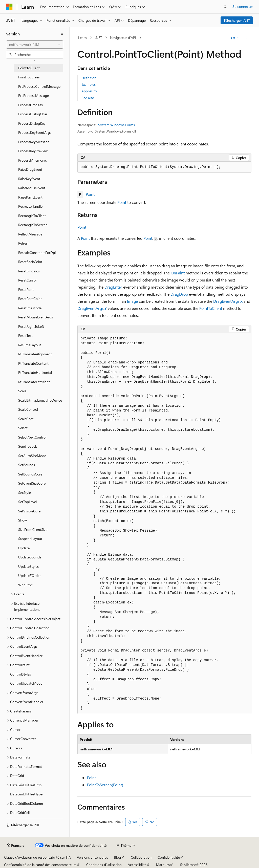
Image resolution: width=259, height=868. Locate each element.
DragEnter (113, 287)
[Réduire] (62, 34)
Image (132, 301)
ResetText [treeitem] (25, 335)
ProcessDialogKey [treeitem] (32, 123)
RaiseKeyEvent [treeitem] (29, 179)
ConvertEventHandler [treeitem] (27, 702)
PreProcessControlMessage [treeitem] (39, 86)
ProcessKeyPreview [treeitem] (33, 151)
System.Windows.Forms (116, 125)
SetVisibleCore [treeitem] (29, 511)
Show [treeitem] (23, 520)
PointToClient (211, 308)
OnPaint (178, 273)
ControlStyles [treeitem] (20, 674)
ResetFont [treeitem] (26, 289)
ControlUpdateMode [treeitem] (26, 683)
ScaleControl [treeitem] (28, 409)
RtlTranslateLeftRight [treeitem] (34, 382)
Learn (82, 38)
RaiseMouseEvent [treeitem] (32, 188)
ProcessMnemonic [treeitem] (33, 160)
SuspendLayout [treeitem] (30, 539)
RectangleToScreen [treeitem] (33, 225)
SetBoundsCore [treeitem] (30, 474)
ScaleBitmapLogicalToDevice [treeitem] (40, 400)
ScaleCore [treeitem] (26, 419)
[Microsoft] (9, 7)
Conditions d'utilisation (104, 865)
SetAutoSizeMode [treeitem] (32, 456)
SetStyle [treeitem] (25, 493)
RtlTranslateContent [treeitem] (33, 363)
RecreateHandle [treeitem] (30, 206)
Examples (89, 84)
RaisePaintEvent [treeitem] (30, 197)
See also (88, 98)
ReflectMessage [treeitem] (30, 234)
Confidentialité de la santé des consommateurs (40, 865)
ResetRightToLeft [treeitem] (31, 326)
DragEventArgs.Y (92, 308)
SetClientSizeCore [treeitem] (32, 483)
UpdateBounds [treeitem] (30, 557)
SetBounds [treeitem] (27, 465)
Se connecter (243, 6)
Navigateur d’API (123, 38)
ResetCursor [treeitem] (28, 280)
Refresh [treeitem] (24, 243)
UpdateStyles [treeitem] (28, 566)
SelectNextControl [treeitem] (32, 437)
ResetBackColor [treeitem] (30, 262)
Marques (163, 865)
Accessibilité (137, 865)
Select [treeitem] (23, 428)
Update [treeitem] (24, 548)
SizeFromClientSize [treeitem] (33, 529)
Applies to (89, 91)
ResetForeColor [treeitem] (30, 299)
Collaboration (141, 857)
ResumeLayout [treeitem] (30, 345)
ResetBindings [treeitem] (29, 271)
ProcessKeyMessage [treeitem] (34, 142)
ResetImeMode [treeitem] (30, 308)
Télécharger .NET (237, 20)
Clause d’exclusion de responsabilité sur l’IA (37, 857)
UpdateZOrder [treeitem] (29, 576)
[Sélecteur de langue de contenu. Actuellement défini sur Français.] (16, 845)
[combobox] (35, 45)
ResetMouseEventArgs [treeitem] (36, 317)
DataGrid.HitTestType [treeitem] (26, 794)
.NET (99, 38)
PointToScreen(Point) (105, 785)
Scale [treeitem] (22, 391)
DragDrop (179, 294)
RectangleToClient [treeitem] (32, 216)
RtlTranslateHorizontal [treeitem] (35, 372)
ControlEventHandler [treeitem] (26, 656)
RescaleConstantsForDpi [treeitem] (37, 253)
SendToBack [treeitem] (28, 446)
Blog (117, 857)
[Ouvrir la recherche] (225, 7)
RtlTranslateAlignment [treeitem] (35, 354)
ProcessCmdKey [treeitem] (31, 105)
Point (90, 194)
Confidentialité (169, 857)
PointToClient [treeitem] (29, 68)
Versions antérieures (92, 857)
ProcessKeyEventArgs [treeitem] (35, 132)
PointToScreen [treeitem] (29, 77)
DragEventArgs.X (228, 301)
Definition (89, 78)
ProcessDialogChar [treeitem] (33, 114)
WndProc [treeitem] (25, 585)
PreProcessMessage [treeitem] (34, 95)
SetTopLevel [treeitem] (27, 502)
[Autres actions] (247, 38)
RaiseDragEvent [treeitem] (30, 169)
